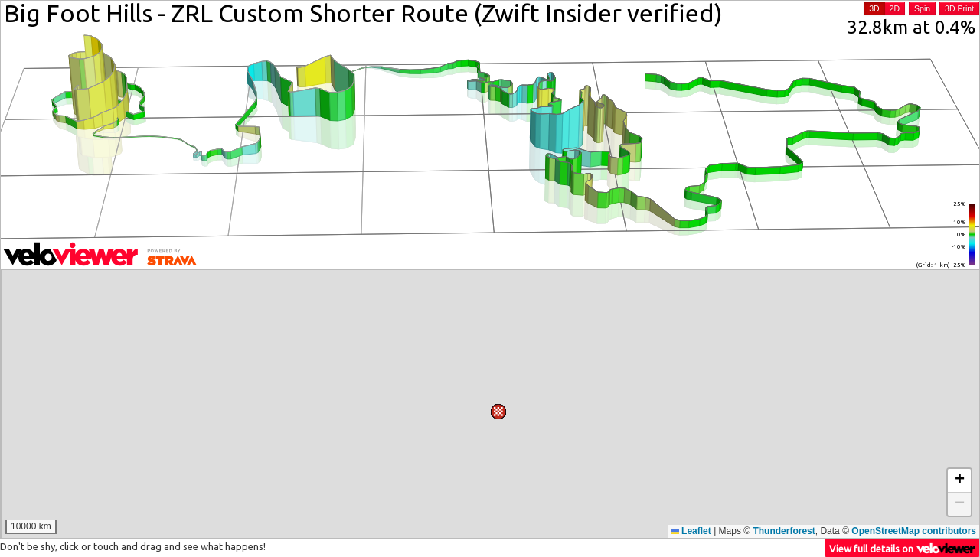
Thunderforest (784, 531)
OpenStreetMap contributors (914, 531)
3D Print (959, 8)
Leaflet (691, 531)
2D (895, 8)
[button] (623, 314)
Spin (922, 8)
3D (874, 8)
